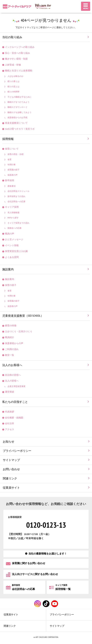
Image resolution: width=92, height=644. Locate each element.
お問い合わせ (11, 469)
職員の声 (10, 234)
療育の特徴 (11, 326)
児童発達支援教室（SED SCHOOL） (23, 316)
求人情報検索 (14, 213)
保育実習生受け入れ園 (16, 251)
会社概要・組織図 (14, 418)
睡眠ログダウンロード (17, 107)
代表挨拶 (10, 412)
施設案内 (8, 269)
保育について (12, 149)
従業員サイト (11, 488)
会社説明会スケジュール (18, 191)
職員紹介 (10, 337)
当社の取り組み (12, 37)
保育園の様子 (14, 170)
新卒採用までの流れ (16, 196)
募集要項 (12, 186)
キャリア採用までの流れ (18, 223)
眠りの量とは (14, 81)
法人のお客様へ (12, 365)
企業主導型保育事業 (16, 386)
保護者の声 (13, 175)
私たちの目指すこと (15, 402)
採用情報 (8, 139)
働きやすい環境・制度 (16, 59)
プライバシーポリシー (17, 451)
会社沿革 (10, 424)
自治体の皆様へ (13, 375)
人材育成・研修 (13, 65)
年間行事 (12, 165)
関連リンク (10, 479)
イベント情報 (12, 246)
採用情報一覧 (63, 587)
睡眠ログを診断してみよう (19, 112)
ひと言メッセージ (14, 240)
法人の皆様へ (12, 381)
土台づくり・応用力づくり (19, 332)
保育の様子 (11, 285)
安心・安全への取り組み (17, 53)
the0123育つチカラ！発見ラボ (20, 129)
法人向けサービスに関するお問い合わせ (35, 574)
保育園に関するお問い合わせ (29, 563)
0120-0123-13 (46, 525)
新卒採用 (10, 181)
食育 (10, 160)
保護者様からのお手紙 (17, 118)
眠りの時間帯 (14, 92)
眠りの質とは (14, 87)
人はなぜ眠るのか (15, 76)
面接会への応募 (15, 228)
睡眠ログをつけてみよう (18, 102)
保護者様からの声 (14, 343)
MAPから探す (13, 218)
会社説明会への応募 (16, 202)
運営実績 (10, 392)
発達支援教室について (16, 123)
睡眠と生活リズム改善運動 (19, 71)
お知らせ (9, 442)
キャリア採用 (12, 207)
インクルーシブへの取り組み (20, 47)
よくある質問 (12, 257)
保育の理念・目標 (15, 154)
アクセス (10, 430)
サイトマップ (11, 460)
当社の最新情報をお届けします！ (48, 554)
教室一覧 (10, 355)
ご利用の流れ (12, 349)
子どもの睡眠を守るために (19, 97)
